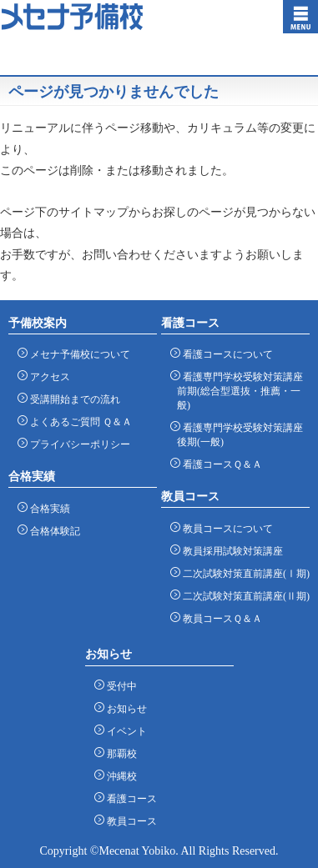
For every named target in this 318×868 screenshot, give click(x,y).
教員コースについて (225, 528)
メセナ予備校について (77, 354)
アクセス (47, 376)
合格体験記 (52, 531)
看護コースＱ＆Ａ (220, 464)
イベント (124, 731)
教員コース (129, 821)
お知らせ (124, 708)
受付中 (119, 686)
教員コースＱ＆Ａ (220, 618)
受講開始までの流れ (72, 399)
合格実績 (47, 508)
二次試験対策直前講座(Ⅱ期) (243, 596)
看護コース (129, 798)
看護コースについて (225, 354)
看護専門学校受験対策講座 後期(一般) (240, 434)
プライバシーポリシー (77, 444)
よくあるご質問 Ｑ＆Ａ (78, 421)
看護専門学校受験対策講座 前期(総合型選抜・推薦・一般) (240, 391)
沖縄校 (119, 776)
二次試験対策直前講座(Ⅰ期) (243, 573)
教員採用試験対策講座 (230, 551)
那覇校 (119, 753)
